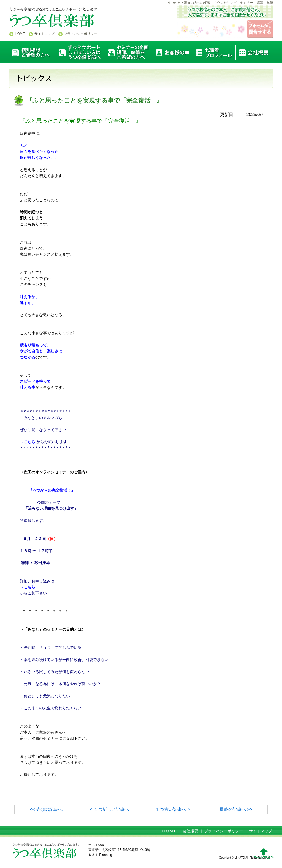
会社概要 (191, 831)
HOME (20, 34)
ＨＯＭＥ (169, 831)
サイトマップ (44, 34)
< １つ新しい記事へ (109, 809)
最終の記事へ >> (236, 809)
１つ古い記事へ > (173, 809)
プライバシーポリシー (80, 34)
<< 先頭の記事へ (46, 809)
